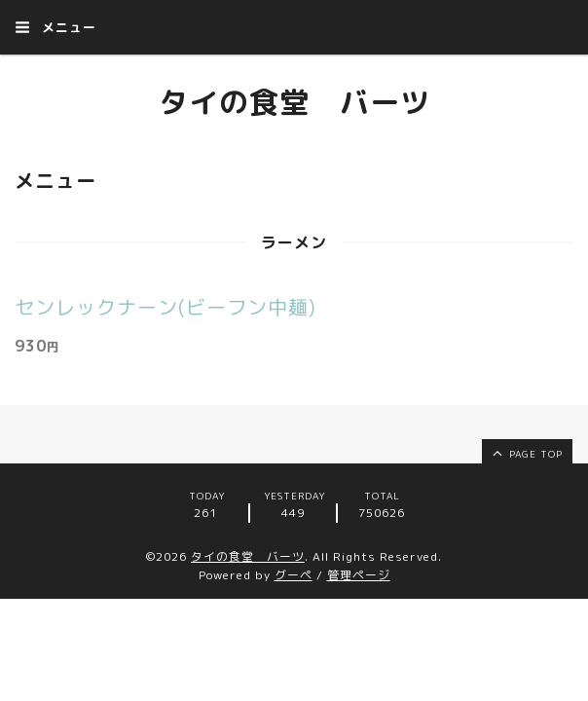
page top (526, 453)
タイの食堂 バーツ (294, 102)
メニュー (55, 27)
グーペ (294, 575)
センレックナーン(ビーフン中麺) (165, 307)
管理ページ (359, 575)
